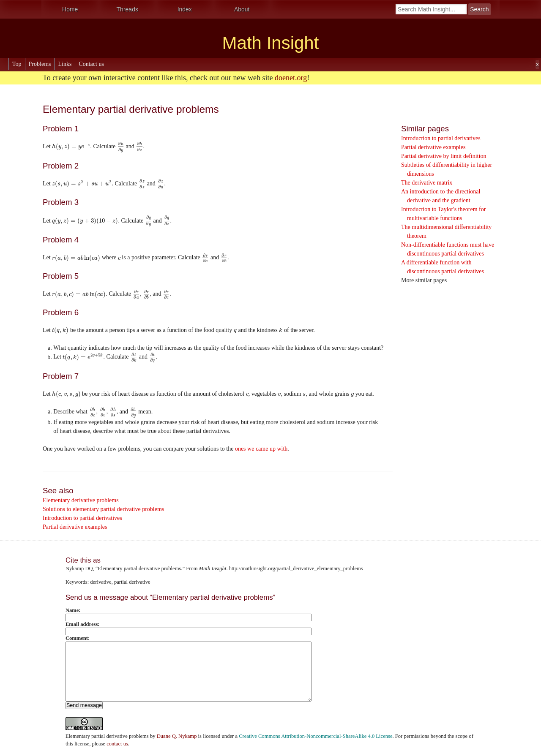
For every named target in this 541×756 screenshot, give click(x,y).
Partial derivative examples (433, 147)
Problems (40, 64)
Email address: (83, 624)
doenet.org (291, 78)
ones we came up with (261, 449)
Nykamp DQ (79, 568)
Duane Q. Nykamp (177, 736)
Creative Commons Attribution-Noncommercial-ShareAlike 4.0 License (316, 736)
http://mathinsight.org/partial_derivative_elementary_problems (296, 568)
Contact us (91, 64)
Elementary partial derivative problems (107, 736)
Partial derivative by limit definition (444, 156)
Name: (73, 610)
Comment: (78, 638)
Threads (127, 9)
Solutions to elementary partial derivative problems (103, 509)
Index (185, 9)
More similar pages (424, 280)
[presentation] (71, 146)
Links (65, 64)
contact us (117, 744)
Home (70, 9)
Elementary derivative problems (81, 500)
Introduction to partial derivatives (441, 138)
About (242, 9)
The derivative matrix (427, 183)
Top (17, 64)
